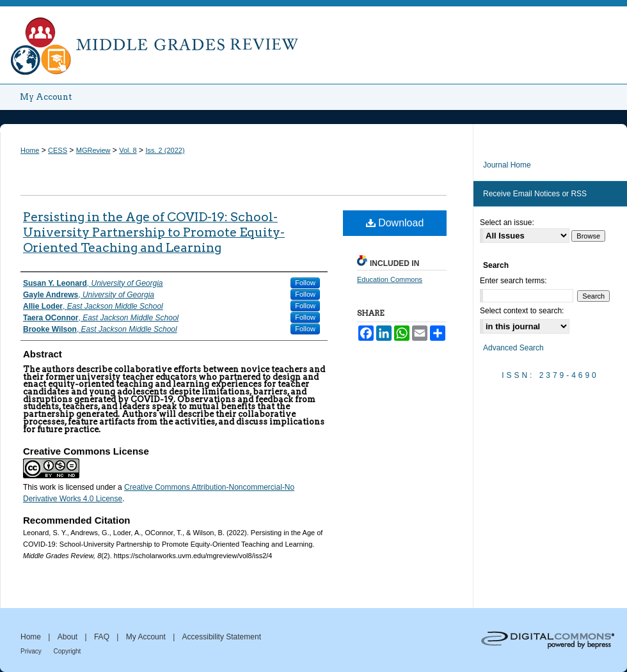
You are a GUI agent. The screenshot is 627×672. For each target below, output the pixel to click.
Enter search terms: (513, 281)
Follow (305, 283)
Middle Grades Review (313, 42)
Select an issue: (507, 223)
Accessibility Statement (222, 637)
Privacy (32, 651)
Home (30, 150)
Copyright (67, 651)
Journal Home (507, 165)
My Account (147, 637)
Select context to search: (522, 311)
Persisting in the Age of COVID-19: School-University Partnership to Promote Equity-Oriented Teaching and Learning (154, 232)
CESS (58, 150)
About (69, 637)
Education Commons (390, 279)
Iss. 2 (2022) (165, 150)
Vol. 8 (128, 150)
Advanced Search (513, 348)
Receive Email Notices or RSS (535, 194)
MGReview (93, 150)
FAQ (103, 637)
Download (395, 223)
